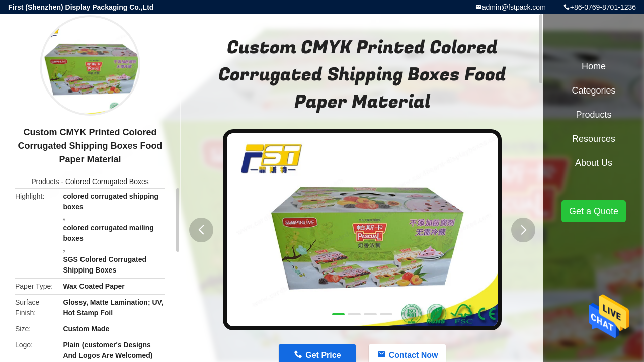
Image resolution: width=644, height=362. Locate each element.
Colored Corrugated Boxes (107, 182)
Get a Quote (594, 211)
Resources (594, 139)
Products (45, 182)
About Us (594, 163)
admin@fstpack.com (514, 7)
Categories (593, 90)
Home (594, 66)
